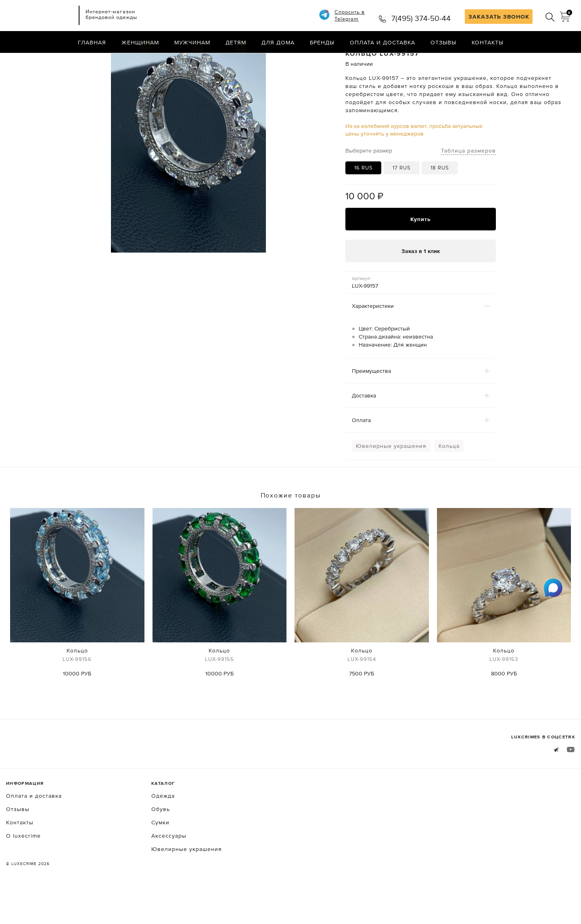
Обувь (161, 841)
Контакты (488, 42)
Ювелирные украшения (391, 478)
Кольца (449, 478)
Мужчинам (192, 42)
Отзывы (443, 42)
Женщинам (140, 42)
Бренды (322, 42)
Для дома (278, 42)
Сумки (160, 854)
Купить (421, 251)
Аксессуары (169, 868)
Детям (236, 42)
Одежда (163, 828)
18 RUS (440, 200)
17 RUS (402, 200)
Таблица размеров (468, 182)
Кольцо (77, 688)
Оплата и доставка (382, 42)
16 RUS (364, 200)
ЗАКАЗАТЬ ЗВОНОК (499, 17)
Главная (92, 42)
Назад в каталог (549, 60)
